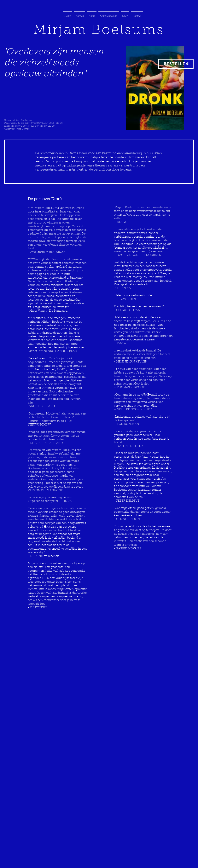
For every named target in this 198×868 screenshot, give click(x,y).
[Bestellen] (176, 64)
